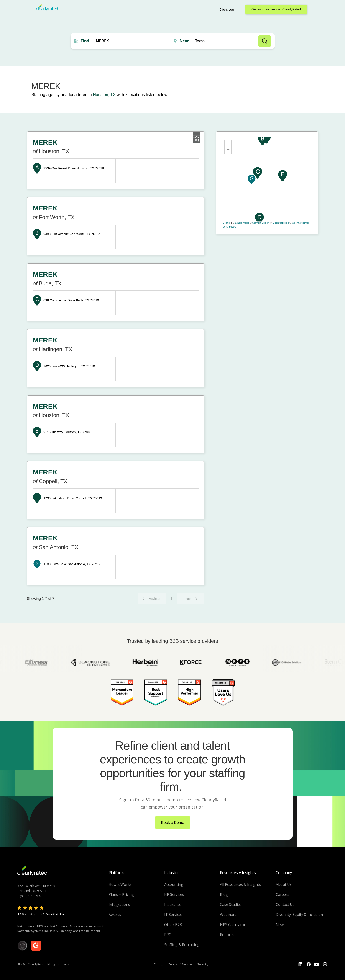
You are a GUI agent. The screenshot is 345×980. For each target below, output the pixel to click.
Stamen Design (261, 223)
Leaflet (227, 223)
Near (184, 41)
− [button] (228, 150)
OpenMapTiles (281, 223)
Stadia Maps (242, 223)
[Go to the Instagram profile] (325, 964)
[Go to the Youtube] (309, 964)
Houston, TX (104, 95)
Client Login (228, 10)
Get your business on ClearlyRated (276, 9)
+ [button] (228, 143)
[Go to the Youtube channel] (317, 964)
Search (265, 41)
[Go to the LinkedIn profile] (300, 964)
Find (85, 41)
